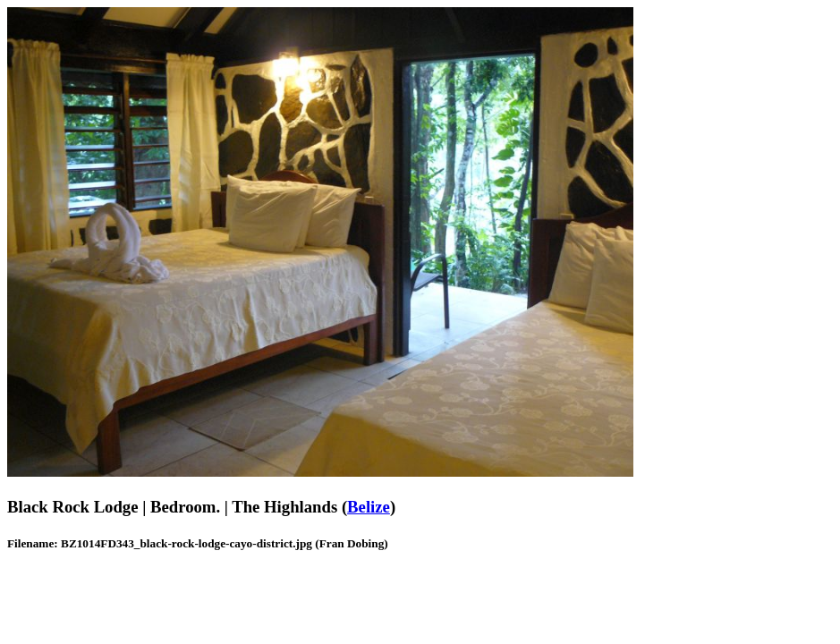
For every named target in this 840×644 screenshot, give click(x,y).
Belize (369, 507)
